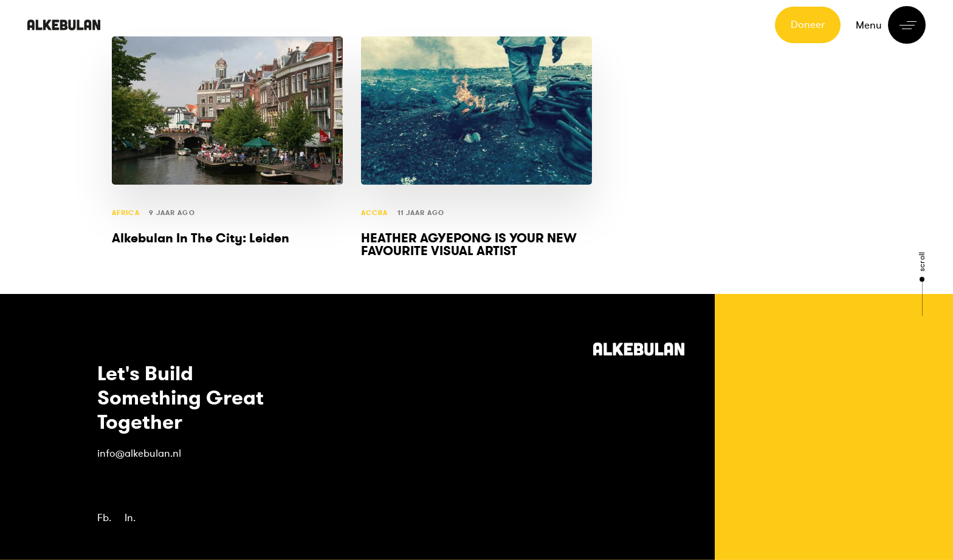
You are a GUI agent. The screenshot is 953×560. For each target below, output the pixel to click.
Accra (375, 213)
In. (130, 518)
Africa (126, 213)
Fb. (104, 518)
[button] (891, 25)
